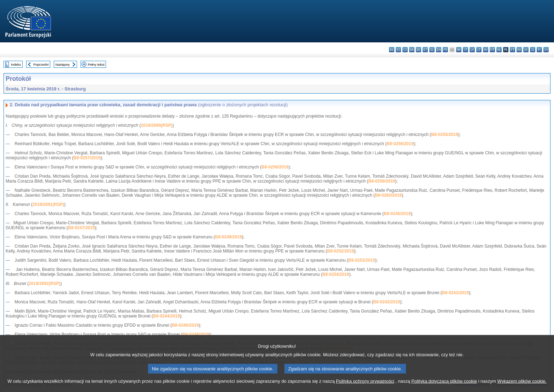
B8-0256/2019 (400, 144)
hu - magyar (486, 50)
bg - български (392, 50)
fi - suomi (539, 50)
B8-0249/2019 (229, 237)
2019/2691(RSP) (48, 204)
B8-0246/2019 (185, 325)
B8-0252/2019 (341, 251)
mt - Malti (492, 50)
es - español (398, 50)
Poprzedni (41, 64)
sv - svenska (546, 50)
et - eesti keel (425, 50)
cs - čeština (405, 50)
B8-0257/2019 (87, 158)
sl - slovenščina (533, 50)
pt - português (512, 50)
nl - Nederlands (499, 50)
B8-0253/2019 (362, 260)
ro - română (519, 50)
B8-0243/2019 (387, 302)
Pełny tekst (96, 64)
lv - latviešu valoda (472, 50)
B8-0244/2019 (166, 316)
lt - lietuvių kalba (479, 50)
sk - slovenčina (526, 50)
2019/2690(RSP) (157, 125)
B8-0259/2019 (382, 181)
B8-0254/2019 (336, 274)
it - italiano (465, 50)
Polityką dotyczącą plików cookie (444, 388)
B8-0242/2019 (455, 293)
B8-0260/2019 (388, 195)
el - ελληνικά (432, 50)
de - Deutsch (419, 50)
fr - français (445, 50)
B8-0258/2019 (275, 167)
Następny (63, 64)
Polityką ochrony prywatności (365, 388)
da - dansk (412, 50)
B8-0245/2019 (397, 214)
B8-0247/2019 (81, 228)
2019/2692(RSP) (44, 284)
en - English (439, 50)
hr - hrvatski (459, 50)
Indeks (16, 64)
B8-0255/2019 (444, 135)
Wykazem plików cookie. (522, 388)
